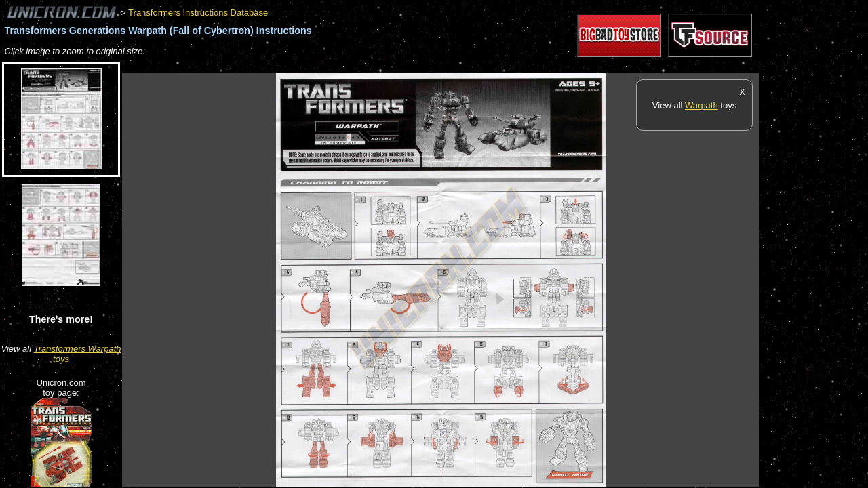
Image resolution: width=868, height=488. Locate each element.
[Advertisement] (369, 65)
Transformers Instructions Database (198, 12)
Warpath (702, 105)
